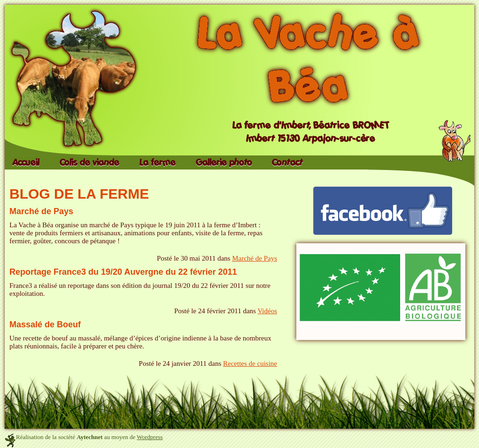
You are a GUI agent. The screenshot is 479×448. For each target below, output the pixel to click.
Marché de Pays (41, 211)
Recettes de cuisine (250, 363)
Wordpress (150, 437)
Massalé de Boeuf (45, 324)
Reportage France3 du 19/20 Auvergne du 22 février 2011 (123, 272)
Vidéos (267, 311)
